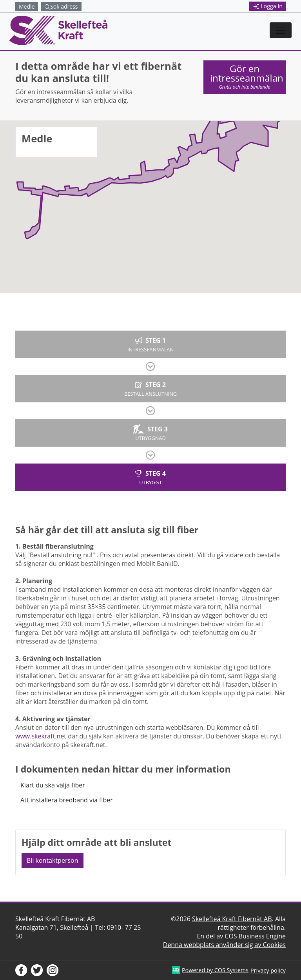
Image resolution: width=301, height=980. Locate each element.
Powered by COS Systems (215, 970)
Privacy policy (268, 970)
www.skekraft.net (41, 736)
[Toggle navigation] (281, 30)
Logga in (268, 6)
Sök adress (61, 6)
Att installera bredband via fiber (67, 800)
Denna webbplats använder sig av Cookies (224, 945)
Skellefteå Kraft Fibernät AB (232, 919)
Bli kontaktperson (53, 860)
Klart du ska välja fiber (53, 785)
